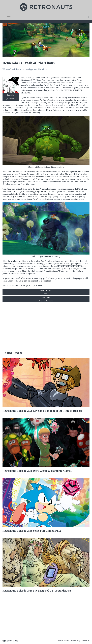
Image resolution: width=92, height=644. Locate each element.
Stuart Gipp (46, 297)
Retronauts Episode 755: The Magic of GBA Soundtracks (37, 591)
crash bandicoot (46, 290)
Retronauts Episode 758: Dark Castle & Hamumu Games (37, 471)
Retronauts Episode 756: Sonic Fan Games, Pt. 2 (32, 531)
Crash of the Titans (46, 301)
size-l (46, 294)
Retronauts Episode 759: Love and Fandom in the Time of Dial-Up (43, 411)
